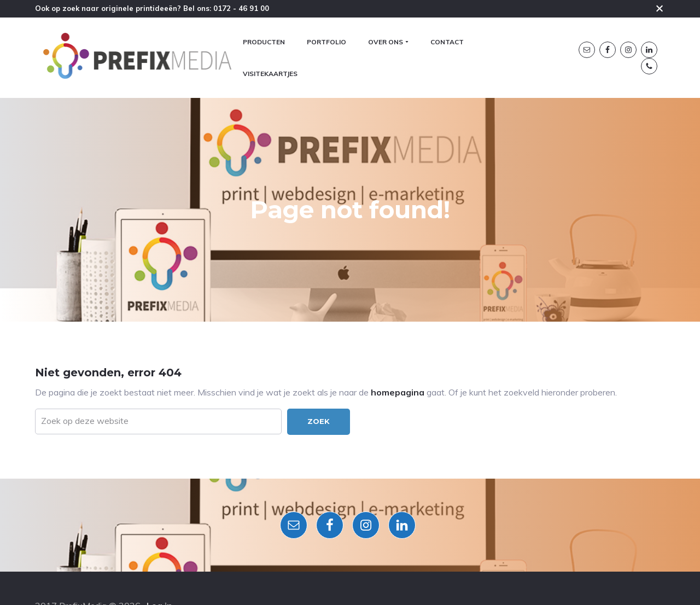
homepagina (398, 315)
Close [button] (660, 8)
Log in (159, 572)
